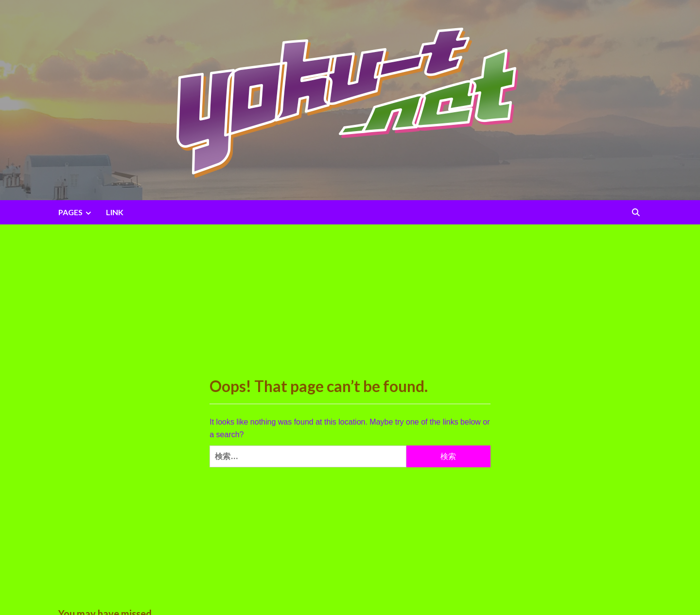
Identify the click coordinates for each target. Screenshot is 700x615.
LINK (115, 212)
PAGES (76, 212)
